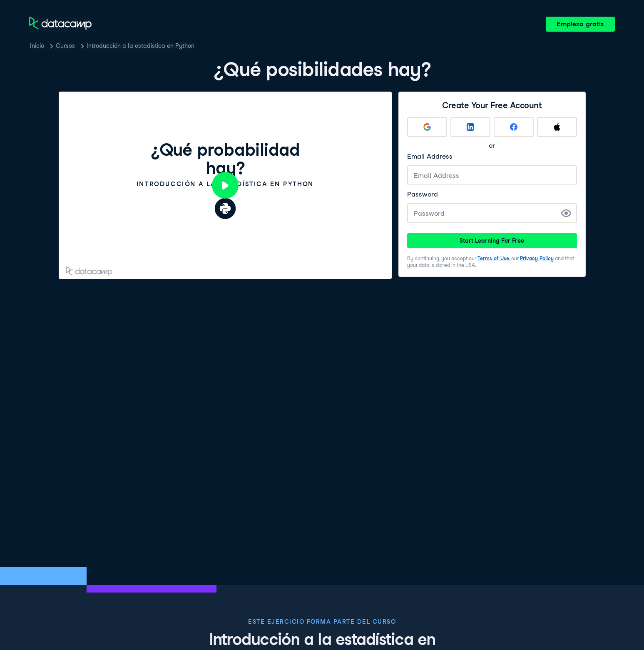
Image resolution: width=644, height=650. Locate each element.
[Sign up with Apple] (557, 127)
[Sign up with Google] (427, 127)
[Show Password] (566, 213)
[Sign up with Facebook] (514, 127)
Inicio (37, 46)
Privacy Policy (537, 258)
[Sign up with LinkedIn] (470, 127)
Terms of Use (493, 258)
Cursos (65, 46)
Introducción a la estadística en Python (140, 46)
